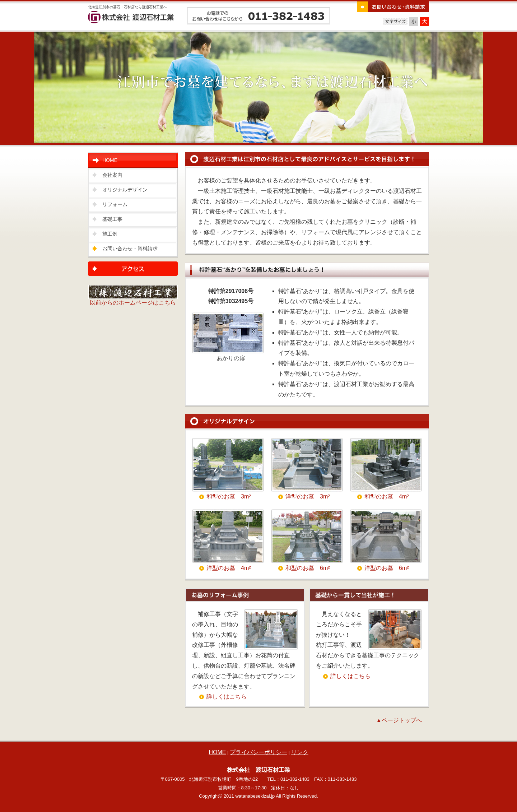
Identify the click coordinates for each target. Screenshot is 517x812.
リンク (300, 752)
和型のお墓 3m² (229, 497)
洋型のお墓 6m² (387, 568)
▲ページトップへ (399, 720)
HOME (110, 160)
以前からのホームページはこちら (133, 300)
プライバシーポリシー (258, 752)
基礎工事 (112, 219)
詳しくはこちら (227, 697)
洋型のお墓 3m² (308, 497)
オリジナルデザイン (125, 190)
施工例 (110, 234)
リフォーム (115, 204)
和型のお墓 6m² (308, 568)
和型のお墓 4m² (387, 497)
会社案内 (112, 175)
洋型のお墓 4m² (229, 568)
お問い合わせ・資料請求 (130, 249)
